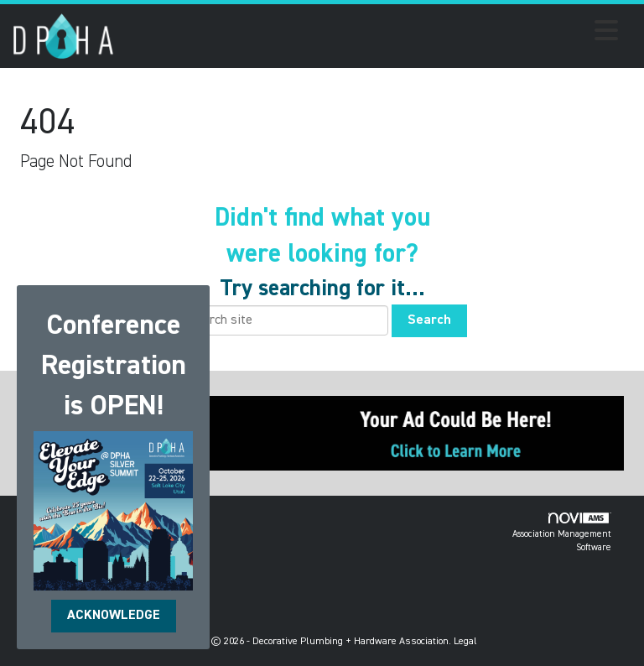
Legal (465, 642)
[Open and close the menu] (371, 34)
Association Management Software (562, 532)
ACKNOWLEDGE (114, 616)
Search (429, 320)
